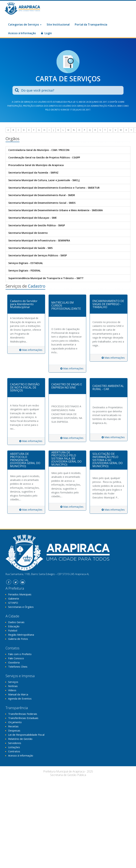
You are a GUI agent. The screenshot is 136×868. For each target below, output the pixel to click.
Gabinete (14, 598)
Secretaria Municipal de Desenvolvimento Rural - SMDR (42, 195)
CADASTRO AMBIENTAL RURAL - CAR (108, 387)
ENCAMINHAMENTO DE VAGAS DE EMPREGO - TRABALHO (108, 304)
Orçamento (15, 722)
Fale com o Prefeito (20, 654)
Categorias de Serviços (25, 24)
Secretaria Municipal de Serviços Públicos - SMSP (38, 255)
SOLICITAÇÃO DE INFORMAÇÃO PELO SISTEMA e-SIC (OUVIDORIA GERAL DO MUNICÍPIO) (108, 460)
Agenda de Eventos (20, 698)
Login (46, 33)
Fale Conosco (16, 658)
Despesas (14, 730)
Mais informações (31, 350)
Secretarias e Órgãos (21, 607)
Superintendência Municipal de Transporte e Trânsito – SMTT (46, 278)
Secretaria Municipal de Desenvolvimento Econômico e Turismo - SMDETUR (54, 188)
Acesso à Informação (22, 33)
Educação (14, 626)
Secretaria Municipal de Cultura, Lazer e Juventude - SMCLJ (44, 180)
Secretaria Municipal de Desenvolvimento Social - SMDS (42, 203)
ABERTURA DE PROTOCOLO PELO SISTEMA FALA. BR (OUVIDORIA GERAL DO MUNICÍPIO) (66, 458)
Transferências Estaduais (23, 718)
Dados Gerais (16, 622)
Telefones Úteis (18, 667)
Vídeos (12, 690)
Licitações (14, 747)
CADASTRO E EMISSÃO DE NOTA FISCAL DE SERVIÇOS (25, 387)
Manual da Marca (18, 694)
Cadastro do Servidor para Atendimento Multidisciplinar (24, 304)
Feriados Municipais (20, 594)
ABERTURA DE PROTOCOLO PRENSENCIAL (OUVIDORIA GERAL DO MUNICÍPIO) (25, 460)
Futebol (13, 630)
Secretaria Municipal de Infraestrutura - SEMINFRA (39, 240)
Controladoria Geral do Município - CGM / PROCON (39, 150)
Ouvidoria (14, 662)
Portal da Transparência (91, 24)
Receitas (13, 726)
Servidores (15, 743)
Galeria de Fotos (18, 639)
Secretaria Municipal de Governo (28, 233)
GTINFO (13, 603)
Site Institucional (58, 24)
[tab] (26, 304)
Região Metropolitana (21, 635)
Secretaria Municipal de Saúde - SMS (30, 248)
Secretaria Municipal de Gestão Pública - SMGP (37, 225)
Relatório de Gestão (20, 739)
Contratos (14, 751)
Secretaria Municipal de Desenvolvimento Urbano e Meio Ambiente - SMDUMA (56, 210)
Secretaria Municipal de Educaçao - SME (33, 218)
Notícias (13, 686)
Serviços (13, 682)
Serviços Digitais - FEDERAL (24, 270)
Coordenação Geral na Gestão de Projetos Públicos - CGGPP (44, 157)
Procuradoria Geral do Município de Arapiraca (36, 165)
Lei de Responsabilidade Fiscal (26, 735)
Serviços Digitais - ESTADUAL (26, 263)
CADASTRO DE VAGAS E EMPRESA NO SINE (67, 386)
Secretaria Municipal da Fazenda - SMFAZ (33, 173)
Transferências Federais (23, 714)
